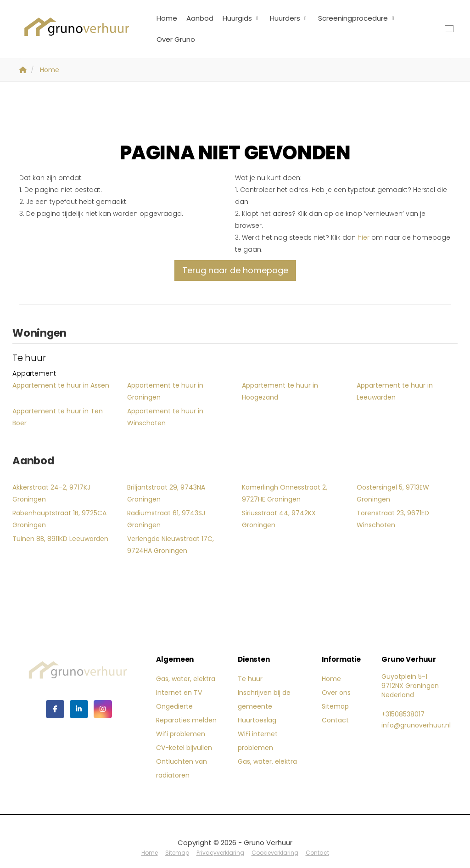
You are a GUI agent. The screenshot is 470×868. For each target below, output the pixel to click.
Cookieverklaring (275, 853)
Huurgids (242, 18)
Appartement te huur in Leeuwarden (395, 391)
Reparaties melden (186, 720)
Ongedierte (174, 706)
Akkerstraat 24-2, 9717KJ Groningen (51, 493)
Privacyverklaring (220, 853)
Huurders (289, 18)
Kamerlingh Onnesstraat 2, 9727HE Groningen (285, 493)
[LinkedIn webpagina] (79, 709)
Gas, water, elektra (186, 679)
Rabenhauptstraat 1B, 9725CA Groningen (59, 519)
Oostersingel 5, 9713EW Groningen (393, 493)
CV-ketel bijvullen (184, 748)
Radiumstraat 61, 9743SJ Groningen (166, 519)
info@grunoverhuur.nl (416, 725)
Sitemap (335, 706)
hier (364, 237)
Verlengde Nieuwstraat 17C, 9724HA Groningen (171, 545)
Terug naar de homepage (235, 270)
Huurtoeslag (257, 720)
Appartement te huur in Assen (61, 385)
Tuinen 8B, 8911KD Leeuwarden (60, 539)
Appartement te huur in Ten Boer (58, 417)
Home (167, 18)
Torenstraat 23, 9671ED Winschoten (393, 519)
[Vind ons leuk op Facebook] (55, 709)
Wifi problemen (181, 734)
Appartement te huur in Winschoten (165, 417)
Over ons (336, 693)
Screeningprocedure (357, 18)
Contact (335, 720)
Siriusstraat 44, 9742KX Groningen (279, 519)
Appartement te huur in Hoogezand (280, 391)
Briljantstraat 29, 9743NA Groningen (166, 493)
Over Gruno (176, 39)
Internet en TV (179, 693)
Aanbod (200, 18)
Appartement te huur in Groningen (165, 391)
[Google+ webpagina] (103, 709)
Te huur (250, 679)
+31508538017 (403, 714)
